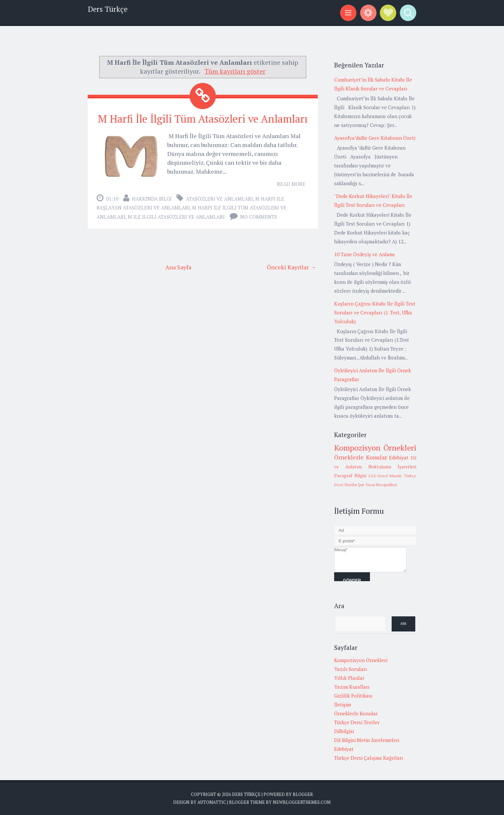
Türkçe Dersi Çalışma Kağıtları (369, 758)
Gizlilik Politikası (353, 696)
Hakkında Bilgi (152, 199)
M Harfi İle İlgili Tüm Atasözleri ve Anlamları (203, 119)
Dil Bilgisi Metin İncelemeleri (367, 740)
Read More (291, 184)
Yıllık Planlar (349, 678)
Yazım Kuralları (352, 687)
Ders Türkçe (108, 9)
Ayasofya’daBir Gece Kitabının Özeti (375, 138)
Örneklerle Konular (361, 457)
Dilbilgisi (344, 731)
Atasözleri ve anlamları (219, 199)
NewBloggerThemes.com (302, 802)
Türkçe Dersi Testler (357, 722)
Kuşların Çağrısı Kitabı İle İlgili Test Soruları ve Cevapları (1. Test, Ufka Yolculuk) (375, 312)
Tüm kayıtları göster (235, 71)
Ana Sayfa (178, 267)
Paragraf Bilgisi (350, 476)
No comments (259, 217)
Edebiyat (399, 457)
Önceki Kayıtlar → (291, 267)
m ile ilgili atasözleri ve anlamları (176, 217)
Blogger (303, 794)
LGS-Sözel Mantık (385, 476)
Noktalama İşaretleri (392, 467)
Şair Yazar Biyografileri (378, 485)
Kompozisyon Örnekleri (375, 448)
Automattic (212, 802)
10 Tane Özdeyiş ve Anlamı (365, 254)
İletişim (343, 704)
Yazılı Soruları (351, 669)
